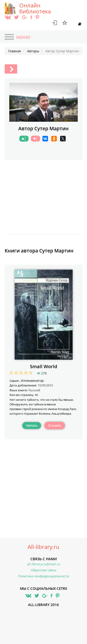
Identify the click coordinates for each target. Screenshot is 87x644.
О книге (55, 425)
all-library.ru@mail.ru (44, 564)
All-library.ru (43, 547)
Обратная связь (44, 570)
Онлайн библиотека (35, 8)
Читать (32, 425)
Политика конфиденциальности (44, 576)
